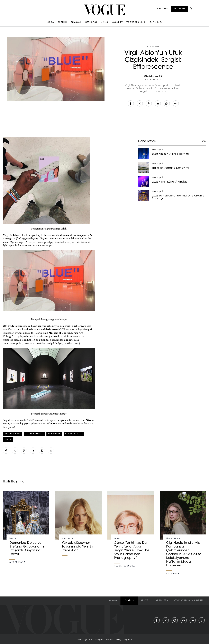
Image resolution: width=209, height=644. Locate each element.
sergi (8, 440)
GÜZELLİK (63, 22)
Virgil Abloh (13, 434)
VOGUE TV (117, 22)
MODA (51, 22)
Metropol (153, 47)
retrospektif (74, 434)
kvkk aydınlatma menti (189, 600)
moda (79, 640)
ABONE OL (180, 9)
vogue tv (128, 640)
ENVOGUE (76, 22)
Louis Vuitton (34, 434)
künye (144, 600)
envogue (99, 640)
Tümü (203, 141)
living (119, 640)
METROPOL (91, 22)
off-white (54, 434)
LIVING (105, 22)
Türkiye (129, 600)
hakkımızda (161, 600)
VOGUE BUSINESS (136, 22)
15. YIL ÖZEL (155, 22)
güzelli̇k (88, 640)
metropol (110, 640)
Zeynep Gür (157, 76)
